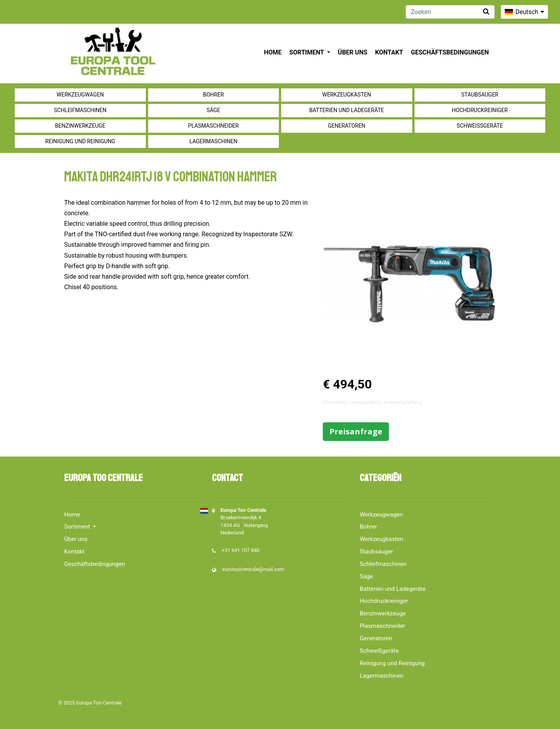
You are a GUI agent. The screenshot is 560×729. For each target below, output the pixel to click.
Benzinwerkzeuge (80, 126)
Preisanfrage (356, 431)
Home (273, 52)
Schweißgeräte (480, 126)
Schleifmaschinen (80, 110)
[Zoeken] (450, 12)
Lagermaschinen (213, 141)
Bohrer (213, 95)
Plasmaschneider (213, 126)
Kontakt (389, 52)
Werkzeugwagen (80, 95)
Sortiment (307, 52)
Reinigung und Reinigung (80, 141)
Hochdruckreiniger (480, 110)
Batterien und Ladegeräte (346, 110)
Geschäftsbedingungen (450, 52)
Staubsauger (480, 95)
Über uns (353, 52)
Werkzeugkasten (347, 95)
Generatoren (347, 126)
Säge (213, 110)
